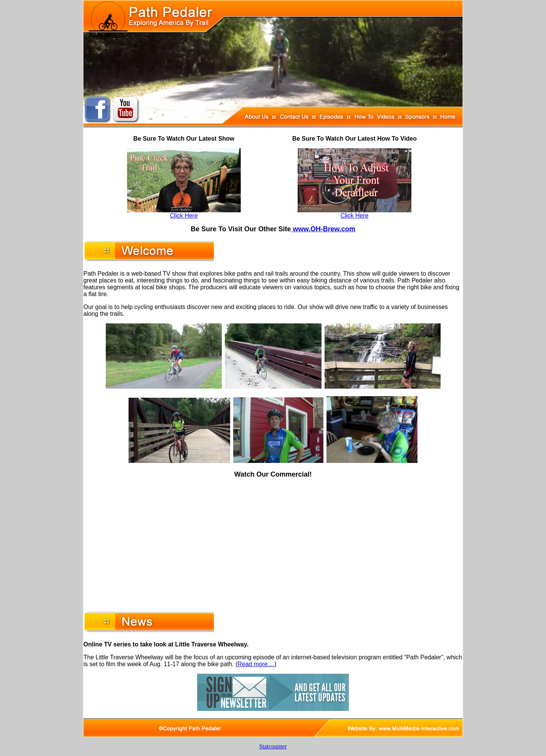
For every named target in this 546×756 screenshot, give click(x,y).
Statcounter (273, 746)
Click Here (184, 216)
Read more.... (256, 664)
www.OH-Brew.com (323, 229)
